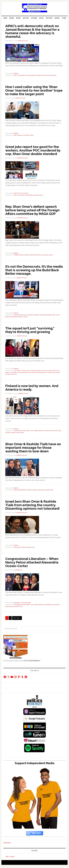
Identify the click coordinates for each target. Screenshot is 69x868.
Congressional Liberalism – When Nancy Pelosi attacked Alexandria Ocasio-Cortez (33, 564)
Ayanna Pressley (36, 373)
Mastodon (7, 844)
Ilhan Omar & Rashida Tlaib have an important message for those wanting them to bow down (32, 450)
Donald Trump (32, 492)
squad (47, 75)
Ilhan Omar (21, 75)
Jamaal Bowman (31, 75)
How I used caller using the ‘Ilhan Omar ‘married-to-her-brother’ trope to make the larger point (33, 90)
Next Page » (17, 620)
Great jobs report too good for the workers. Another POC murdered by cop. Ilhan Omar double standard (34, 151)
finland (47, 433)
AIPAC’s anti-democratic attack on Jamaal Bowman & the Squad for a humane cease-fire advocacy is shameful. (34, 31)
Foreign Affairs (19, 258)
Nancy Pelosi (9, 608)
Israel (24, 549)
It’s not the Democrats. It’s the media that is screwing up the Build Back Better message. (30, 272)
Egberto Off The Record (21, 196)
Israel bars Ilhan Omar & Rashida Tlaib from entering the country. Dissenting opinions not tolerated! (34, 507)
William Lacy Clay (11, 377)
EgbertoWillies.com (34, 8)
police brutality (38, 198)
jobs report (29, 198)
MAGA (51, 258)
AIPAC (15, 75)
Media (54, 317)
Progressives (42, 375)
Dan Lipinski (52, 373)
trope (32, 135)
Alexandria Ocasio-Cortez (22, 373)
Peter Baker (13, 319)
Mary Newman (33, 375)
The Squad (53, 75)
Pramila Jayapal (23, 319)
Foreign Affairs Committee (33, 258)
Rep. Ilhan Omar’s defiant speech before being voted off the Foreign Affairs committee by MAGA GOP (34, 213)
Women (22, 435)
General (16, 73)
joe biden (36, 317)
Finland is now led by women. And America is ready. (33, 390)
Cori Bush (45, 373)
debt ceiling (18, 135)
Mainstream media (46, 317)
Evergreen (17, 604)
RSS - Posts (10, 858)
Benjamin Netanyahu (20, 492)
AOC (32, 433)
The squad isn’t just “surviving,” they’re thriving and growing (31, 332)
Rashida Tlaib (41, 75)
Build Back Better (19, 317)
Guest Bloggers (26, 604)
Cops (15, 198)
